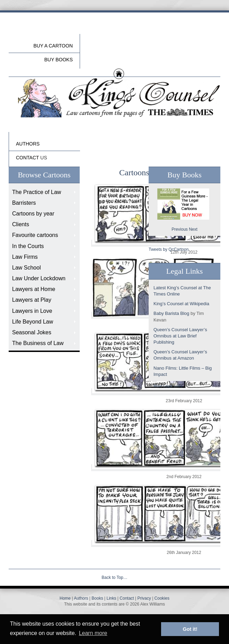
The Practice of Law (37, 192)
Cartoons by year (33, 214)
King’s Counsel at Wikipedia (181, 304)
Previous (180, 229)
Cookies (162, 598)
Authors (81, 598)
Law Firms (25, 257)
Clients (21, 224)
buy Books (59, 60)
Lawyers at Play (32, 300)
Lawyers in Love (32, 311)
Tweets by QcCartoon (169, 249)
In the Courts (28, 246)
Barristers (24, 203)
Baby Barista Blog (171, 313)
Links (111, 598)
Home (65, 598)
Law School (27, 268)
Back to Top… (114, 577)
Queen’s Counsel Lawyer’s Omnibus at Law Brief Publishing (180, 336)
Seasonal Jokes (32, 332)
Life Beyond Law (33, 322)
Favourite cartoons (35, 235)
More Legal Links (168, 386)
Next (193, 229)
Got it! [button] (190, 629)
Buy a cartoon (53, 46)
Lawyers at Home (34, 289)
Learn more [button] (93, 633)
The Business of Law (38, 343)
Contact (127, 598)
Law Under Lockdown (39, 278)
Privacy (144, 598)
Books (97, 598)
